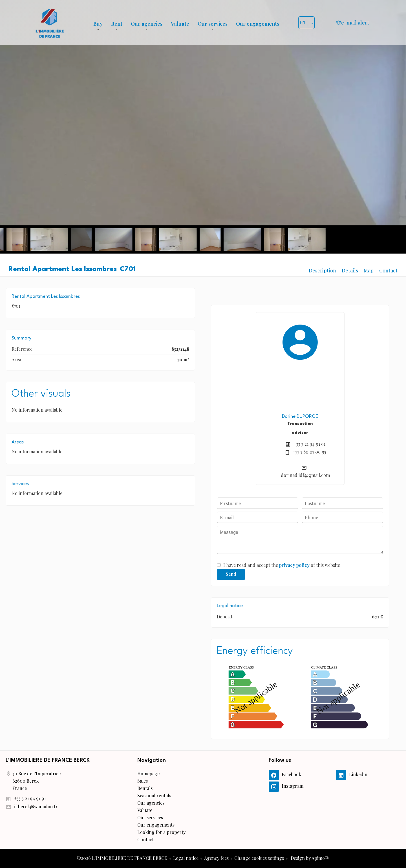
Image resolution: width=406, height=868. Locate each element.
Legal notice (186, 858)
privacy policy (294, 565)
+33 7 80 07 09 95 (310, 452)
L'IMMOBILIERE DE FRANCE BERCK (48, 760)
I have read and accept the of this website (282, 565)
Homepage (50, 23)
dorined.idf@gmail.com (305, 475)
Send (231, 574)
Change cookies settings (259, 858)
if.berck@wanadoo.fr (36, 806)
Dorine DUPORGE (300, 417)
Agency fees (216, 858)
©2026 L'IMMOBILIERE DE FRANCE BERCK (122, 858)
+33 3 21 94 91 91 (310, 444)
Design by (310, 858)
